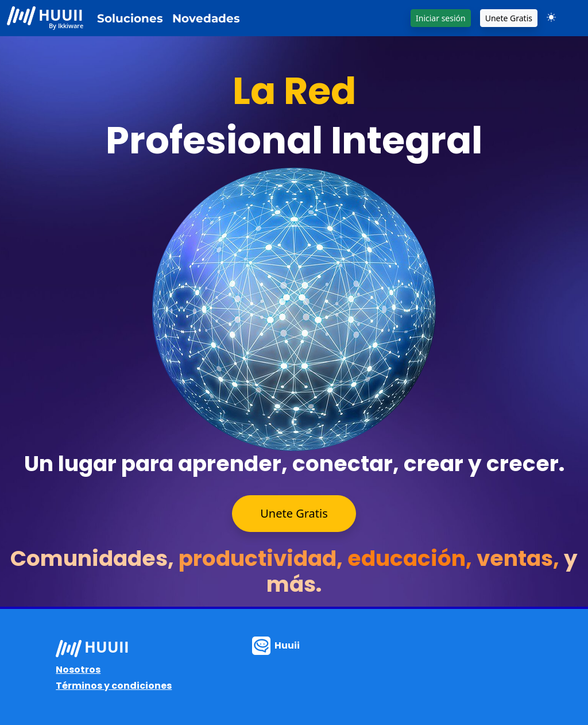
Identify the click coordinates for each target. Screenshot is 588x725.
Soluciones (130, 18)
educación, (412, 558)
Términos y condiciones (114, 686)
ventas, (520, 558)
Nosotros (78, 670)
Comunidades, (94, 558)
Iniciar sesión (441, 18)
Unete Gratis (509, 18)
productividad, (263, 558)
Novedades (206, 18)
